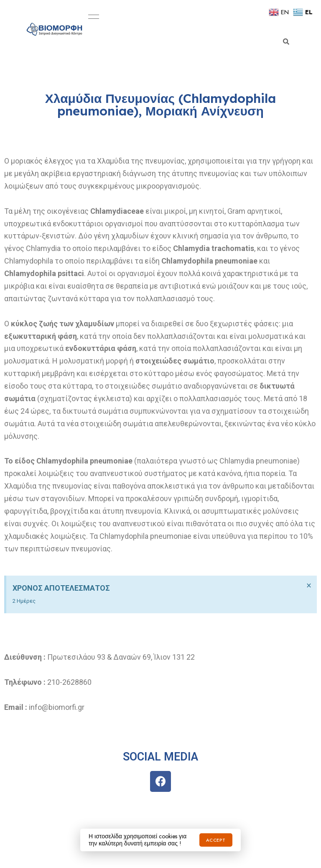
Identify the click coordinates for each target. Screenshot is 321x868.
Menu (92, 17)
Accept (216, 840)
